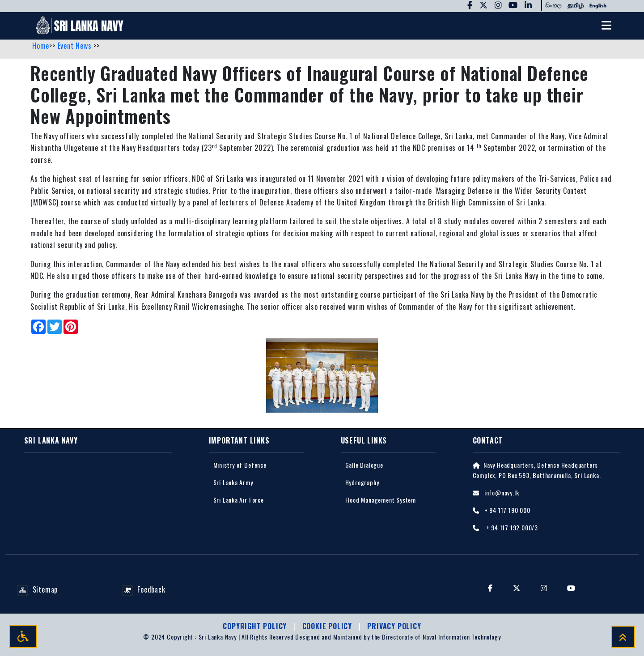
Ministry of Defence (240, 465)
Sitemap (37, 590)
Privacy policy (394, 627)
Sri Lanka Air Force (239, 500)
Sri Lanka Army (233, 483)
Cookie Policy (328, 627)
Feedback (144, 590)
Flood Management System (381, 500)
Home (41, 46)
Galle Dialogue (364, 465)
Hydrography (362, 483)
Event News (76, 46)
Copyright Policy (256, 627)
